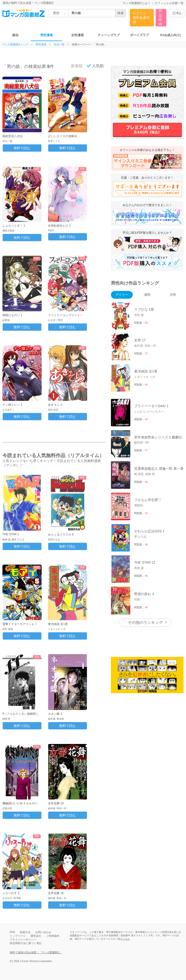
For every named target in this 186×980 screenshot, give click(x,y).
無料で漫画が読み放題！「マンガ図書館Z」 (36, 952)
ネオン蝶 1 (55, 714)
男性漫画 (46, 35)
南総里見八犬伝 (13, 136)
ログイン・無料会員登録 (141, 17)
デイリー (122, 295)
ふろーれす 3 (11, 893)
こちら (126, 939)
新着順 (74, 66)
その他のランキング (145, 622)
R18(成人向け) (171, 35)
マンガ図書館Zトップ (15, 45)
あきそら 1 (55, 405)
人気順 (95, 66)
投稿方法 (25, 932)
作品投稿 (160, 17)
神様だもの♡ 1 (12, 315)
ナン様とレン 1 (12, 405)
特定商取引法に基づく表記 (26, 943)
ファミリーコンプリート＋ (65, 315)
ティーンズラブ (109, 35)
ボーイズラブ (139, 35)
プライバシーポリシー (23, 939)
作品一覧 (59, 45)
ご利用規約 (53, 936)
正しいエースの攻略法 (62, 136)
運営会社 (36, 936)
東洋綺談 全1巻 (58, 624)
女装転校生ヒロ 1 (59, 226)
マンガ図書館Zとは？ (136, 3)
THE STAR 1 (11, 534)
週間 (147, 295)
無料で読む (22, 148)
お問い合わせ (43, 932)
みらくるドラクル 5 (61, 535)
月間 (173, 295)
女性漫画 (77, 35)
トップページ (18, 936)
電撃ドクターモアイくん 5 (20, 624)
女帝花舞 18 (56, 893)
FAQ (12, 932)
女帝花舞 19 (56, 803)
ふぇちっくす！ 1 (14, 226)
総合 (15, 35)
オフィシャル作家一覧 (169, 3)
